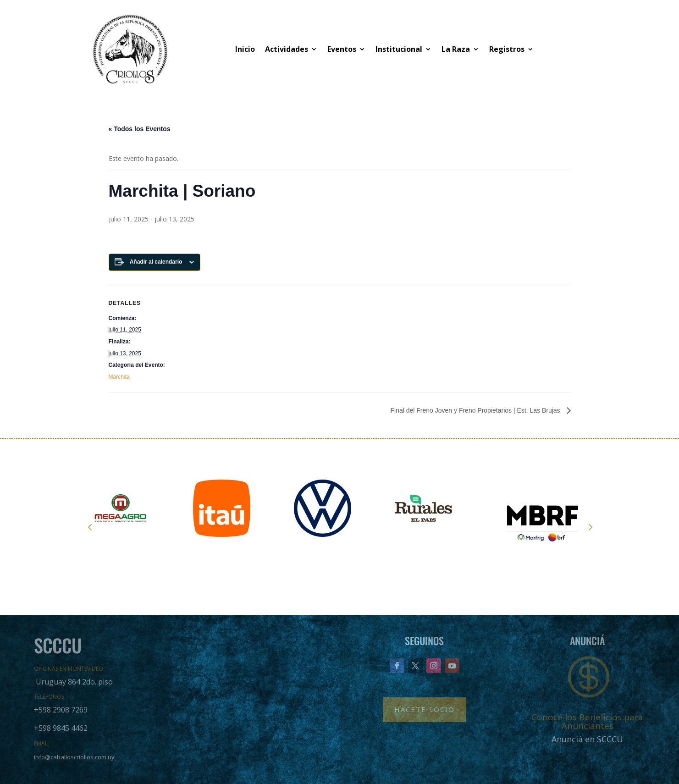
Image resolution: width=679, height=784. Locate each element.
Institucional (399, 49)
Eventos (342, 49)
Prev (90, 527)
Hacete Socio (425, 709)
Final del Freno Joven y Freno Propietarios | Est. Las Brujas (476, 410)
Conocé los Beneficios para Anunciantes (587, 721)
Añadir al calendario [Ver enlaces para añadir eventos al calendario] (156, 262)
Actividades (287, 49)
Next (590, 527)
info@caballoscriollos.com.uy (74, 757)
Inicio (245, 49)
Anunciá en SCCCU (587, 739)
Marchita (119, 377)
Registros (507, 49)
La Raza (456, 49)
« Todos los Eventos (140, 129)
